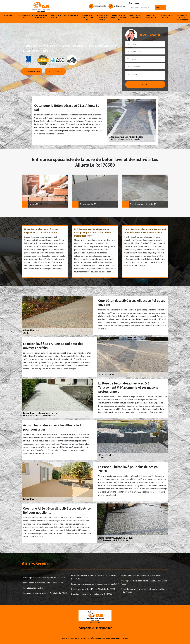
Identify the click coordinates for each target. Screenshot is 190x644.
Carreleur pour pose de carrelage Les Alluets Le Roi (43, 578)
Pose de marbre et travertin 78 (40, 17)
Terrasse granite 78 (24, 17)
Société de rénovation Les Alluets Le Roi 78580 (141, 576)
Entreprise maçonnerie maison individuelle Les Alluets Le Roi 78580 (144, 591)
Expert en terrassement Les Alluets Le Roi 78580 (92, 594)
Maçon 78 (8, 15)
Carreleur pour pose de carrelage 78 (119, 18)
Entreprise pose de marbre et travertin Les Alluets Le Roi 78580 (94, 577)
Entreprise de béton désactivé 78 (87, 18)
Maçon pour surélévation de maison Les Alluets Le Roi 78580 (144, 582)
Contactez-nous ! (55, 72)
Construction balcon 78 (55, 17)
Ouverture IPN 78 (71, 15)
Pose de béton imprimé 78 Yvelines (103, 18)
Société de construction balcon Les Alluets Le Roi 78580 (95, 584)
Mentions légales (119, 638)
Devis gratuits (102, 638)
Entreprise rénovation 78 (150, 17)
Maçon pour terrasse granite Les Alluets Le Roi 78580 (44, 593)
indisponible (97, 6)
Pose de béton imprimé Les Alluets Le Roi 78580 (42, 583)
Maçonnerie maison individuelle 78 (182, 18)
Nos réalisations (32, 72)
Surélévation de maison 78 (166, 17)
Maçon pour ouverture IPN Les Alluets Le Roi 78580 (93, 589)
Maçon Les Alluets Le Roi (32, 588)
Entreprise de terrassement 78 (135, 17)
